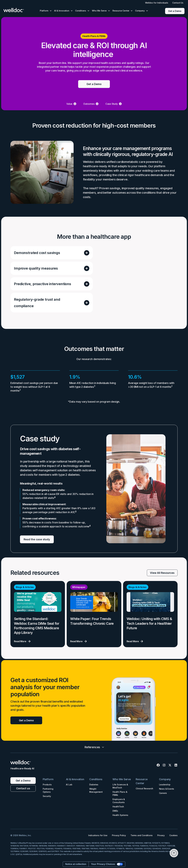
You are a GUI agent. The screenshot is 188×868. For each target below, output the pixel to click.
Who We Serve (122, 779)
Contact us (23, 788)
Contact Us (178, 3)
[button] (46, 11)
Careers (163, 793)
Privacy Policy (119, 835)
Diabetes (94, 785)
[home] (17, 10)
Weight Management (96, 790)
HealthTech (118, 807)
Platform (48, 779)
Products (47, 785)
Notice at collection (76, 864)
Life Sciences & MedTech (120, 786)
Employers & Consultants (119, 801)
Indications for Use (98, 835)
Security (47, 796)
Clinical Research (144, 788)
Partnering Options (48, 790)
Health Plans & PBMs (120, 793)
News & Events (167, 789)
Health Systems (120, 815)
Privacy (161, 835)
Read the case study (37, 539)
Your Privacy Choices (103, 864)
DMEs (115, 811)
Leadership (165, 785)
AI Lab (69, 785)
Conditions (96, 779)
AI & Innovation (75, 779)
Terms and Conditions (142, 835)
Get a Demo (175, 11)
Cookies (173, 835)
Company (165, 779)
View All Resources (162, 573)
